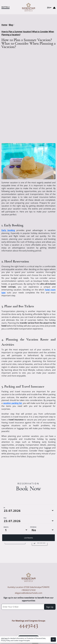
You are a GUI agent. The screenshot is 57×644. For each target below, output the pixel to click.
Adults (6, 538)
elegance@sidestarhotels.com (29, 593)
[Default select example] (15, 541)
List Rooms (29, 549)
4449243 (28, 625)
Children (33, 538)
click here (4, 638)
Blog (11, 25)
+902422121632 (28, 590)
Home (4, 25)
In (4, 519)
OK (53, 639)
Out (5, 529)
